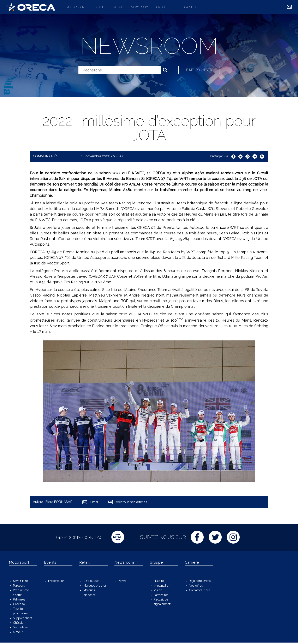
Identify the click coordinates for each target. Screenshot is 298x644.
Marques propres (95, 586)
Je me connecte (199, 70)
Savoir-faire (20, 581)
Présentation (56, 581)
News (122, 581)
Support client (22, 618)
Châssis (18, 623)
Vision (158, 590)
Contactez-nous (200, 590)
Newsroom (139, 7)
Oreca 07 (19, 604)
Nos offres (196, 586)
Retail (118, 7)
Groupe (162, 7)
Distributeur (91, 581)
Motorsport (76, 7)
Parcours (19, 586)
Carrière (191, 7)
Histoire (159, 581)
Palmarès (19, 599)
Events (100, 7)
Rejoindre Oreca (200, 581)
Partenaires (161, 595)
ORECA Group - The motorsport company (31, 7)
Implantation (162, 586)
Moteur (18, 632)
